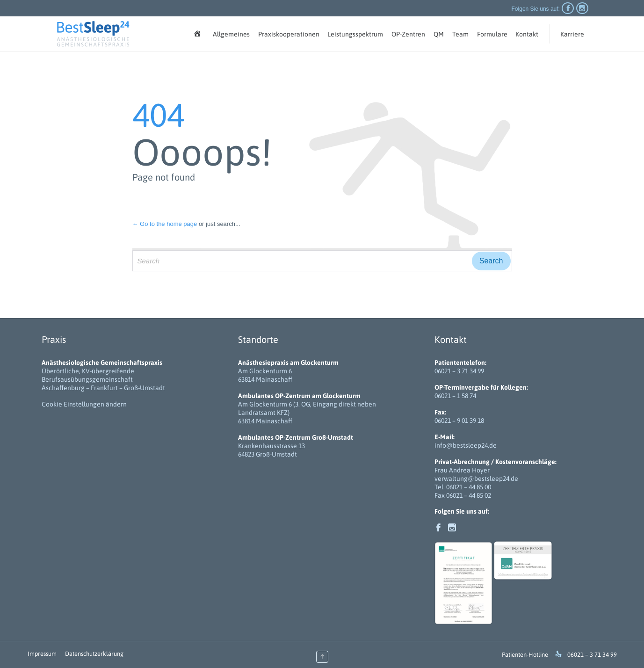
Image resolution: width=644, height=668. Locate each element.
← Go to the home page (165, 224)
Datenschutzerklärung (94, 654)
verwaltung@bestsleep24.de (476, 479)
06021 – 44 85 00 (469, 487)
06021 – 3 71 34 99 (459, 371)
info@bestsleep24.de (466, 445)
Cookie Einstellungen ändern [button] (84, 404)
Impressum (42, 654)
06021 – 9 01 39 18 (459, 421)
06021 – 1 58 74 (455, 396)
